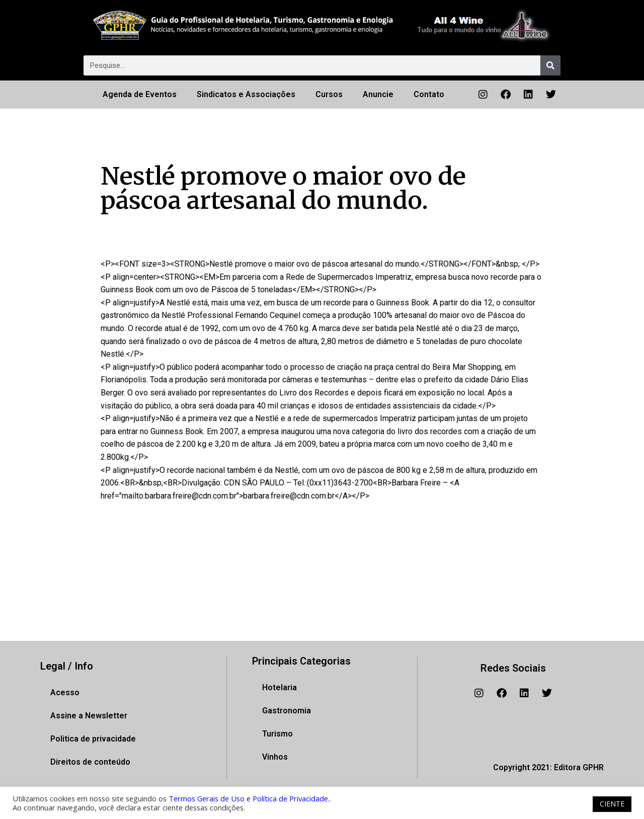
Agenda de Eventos (140, 94)
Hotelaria (279, 687)
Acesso (65, 692)
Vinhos (275, 757)
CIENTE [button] (612, 804)
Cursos (329, 94)
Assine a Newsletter (89, 716)
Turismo (277, 734)
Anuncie (378, 94)
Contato (429, 94)
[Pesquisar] (550, 65)
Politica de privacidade (93, 739)
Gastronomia (287, 711)
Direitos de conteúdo (90, 762)
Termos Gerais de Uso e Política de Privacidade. (249, 798)
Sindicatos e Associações (246, 94)
